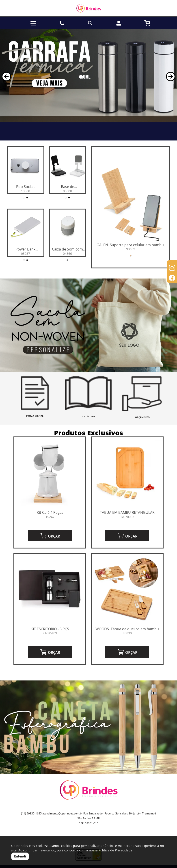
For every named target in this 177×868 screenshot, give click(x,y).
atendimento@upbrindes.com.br (63, 813)
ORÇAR (50, 536)
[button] (6, 77)
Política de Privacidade (115, 850)
